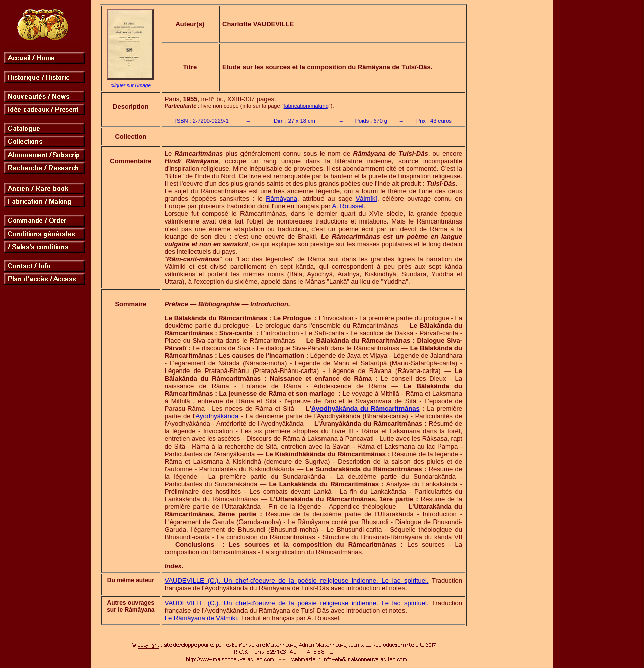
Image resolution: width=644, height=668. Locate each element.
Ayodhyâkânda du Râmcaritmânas (366, 409)
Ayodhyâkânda (217, 416)
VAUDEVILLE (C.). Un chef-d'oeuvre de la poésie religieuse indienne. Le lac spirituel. (297, 581)
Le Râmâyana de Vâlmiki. (202, 618)
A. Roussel (347, 206)
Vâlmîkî (367, 199)
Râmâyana (281, 199)
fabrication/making (306, 106)
